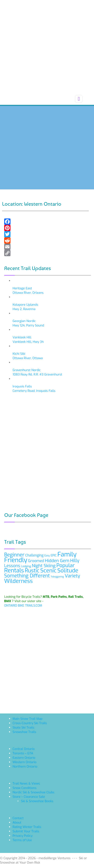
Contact (18, 818)
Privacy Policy (23, 836)
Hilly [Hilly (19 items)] (75, 561)
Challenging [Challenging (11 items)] (35, 555)
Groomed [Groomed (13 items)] (36, 561)
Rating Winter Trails (27, 827)
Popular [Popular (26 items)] (66, 565)
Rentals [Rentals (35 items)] (14, 570)
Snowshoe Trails (24, 732)
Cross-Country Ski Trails (30, 723)
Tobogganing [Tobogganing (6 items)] (57, 577)
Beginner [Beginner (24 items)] (14, 555)
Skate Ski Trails (23, 728)
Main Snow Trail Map (27, 719)
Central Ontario (24, 749)
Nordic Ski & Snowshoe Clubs (33, 792)
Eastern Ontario (24, 758)
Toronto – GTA (23, 753)
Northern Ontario (25, 767)
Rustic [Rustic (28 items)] (32, 571)
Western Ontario (25, 762)
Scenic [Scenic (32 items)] (48, 570)
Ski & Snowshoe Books (37, 801)
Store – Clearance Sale (29, 797)
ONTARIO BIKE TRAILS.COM (23, 606)
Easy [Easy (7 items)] (47, 556)
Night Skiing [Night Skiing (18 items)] (44, 566)
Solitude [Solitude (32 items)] (68, 570)
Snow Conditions (25, 788)
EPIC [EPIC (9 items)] (54, 555)
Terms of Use (22, 840)
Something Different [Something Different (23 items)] (27, 576)
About (17, 823)
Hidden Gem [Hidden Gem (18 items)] (57, 561)
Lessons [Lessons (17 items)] (12, 566)
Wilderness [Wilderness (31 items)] (18, 581)
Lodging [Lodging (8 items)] (26, 566)
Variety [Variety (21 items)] (72, 576)
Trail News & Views (26, 784)
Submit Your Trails (26, 831)
